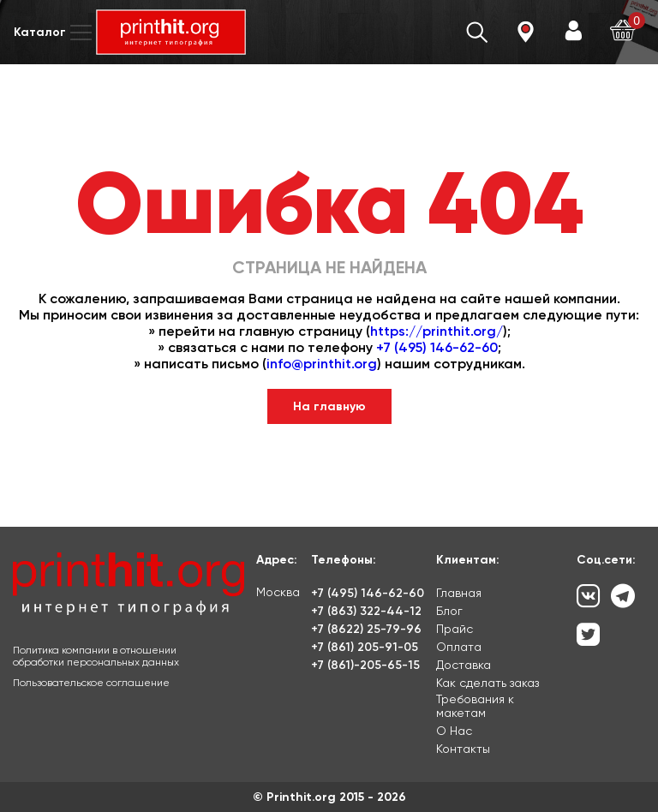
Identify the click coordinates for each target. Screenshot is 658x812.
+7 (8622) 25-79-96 (366, 629)
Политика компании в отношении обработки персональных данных (96, 656)
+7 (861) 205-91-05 (365, 647)
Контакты (463, 749)
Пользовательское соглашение (91, 683)
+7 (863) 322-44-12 (366, 611)
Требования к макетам (475, 706)
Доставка (464, 665)
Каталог (55, 32)
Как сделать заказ (488, 683)
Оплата (459, 647)
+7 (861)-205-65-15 (365, 665)
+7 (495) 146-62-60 (437, 347)
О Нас (454, 731)
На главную (329, 406)
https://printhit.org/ (437, 331)
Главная (459, 593)
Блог (449, 611)
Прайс (455, 629)
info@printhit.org (322, 364)
